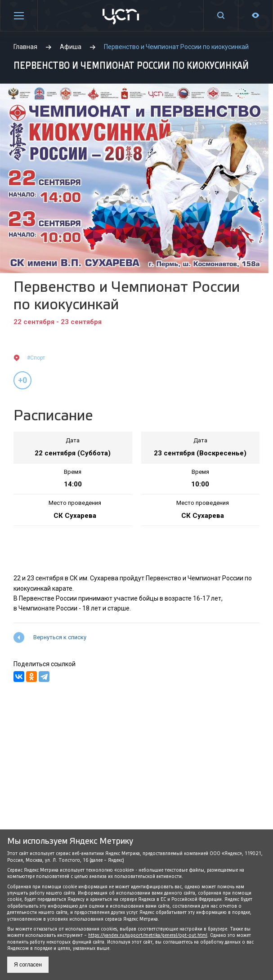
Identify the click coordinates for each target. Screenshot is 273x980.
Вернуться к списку (60, 637)
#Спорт (36, 358)
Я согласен (28, 965)
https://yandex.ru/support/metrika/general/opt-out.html (148, 935)
